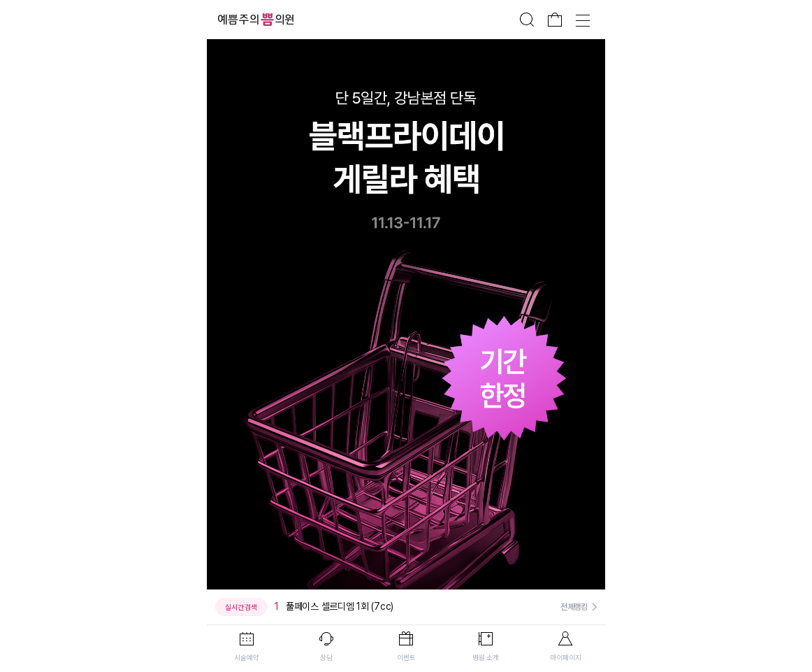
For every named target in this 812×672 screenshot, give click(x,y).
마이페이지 (566, 657)
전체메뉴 (583, 20)
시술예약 (247, 657)
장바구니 (555, 20)
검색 (527, 20)
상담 (326, 657)
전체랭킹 (574, 607)
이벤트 (406, 657)
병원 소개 (486, 657)
